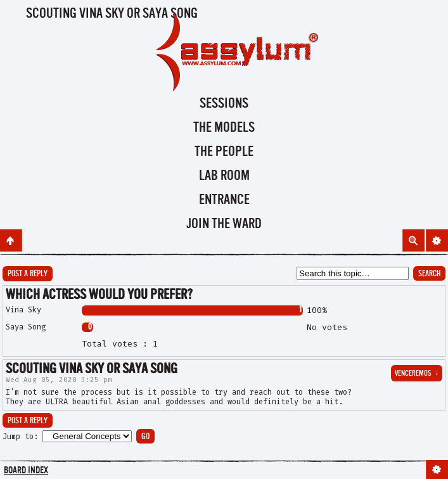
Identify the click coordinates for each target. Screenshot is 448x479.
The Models (224, 128)
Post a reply (28, 274)
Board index (26, 471)
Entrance (224, 200)
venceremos (417, 374)
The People (224, 152)
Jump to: (20, 437)
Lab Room (224, 176)
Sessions (224, 104)
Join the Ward (224, 224)
